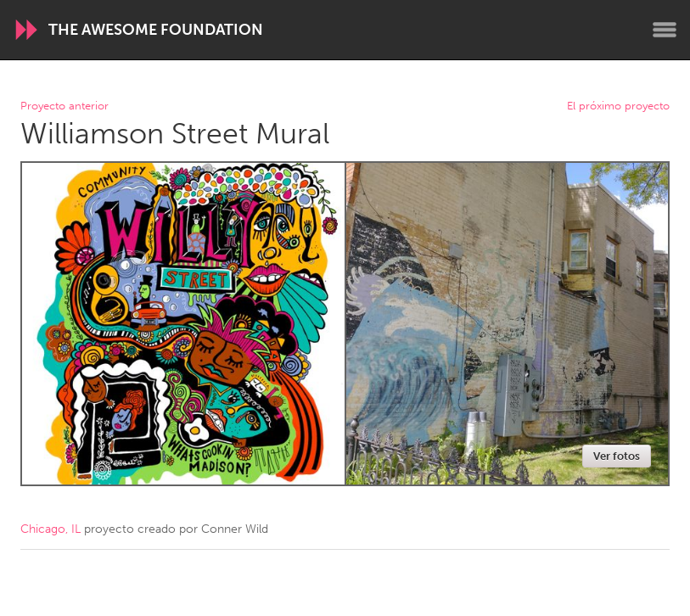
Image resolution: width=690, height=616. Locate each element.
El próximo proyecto (618, 106)
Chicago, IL (50, 529)
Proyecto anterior (65, 106)
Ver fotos (617, 456)
